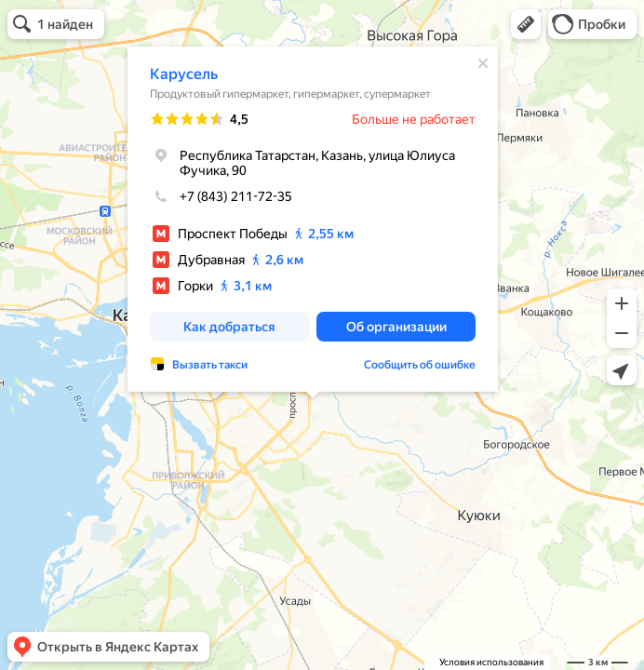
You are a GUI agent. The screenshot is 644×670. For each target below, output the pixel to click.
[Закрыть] (483, 63)
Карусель (184, 74)
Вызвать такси (210, 365)
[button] (526, 24)
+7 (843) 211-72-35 (221, 196)
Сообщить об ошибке (420, 365)
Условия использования (491, 662)
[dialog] (313, 219)
